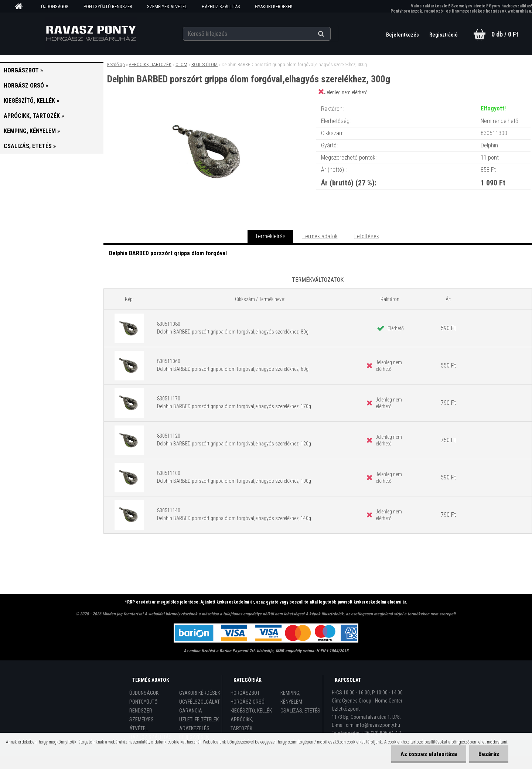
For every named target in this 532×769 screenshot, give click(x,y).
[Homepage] (21, 7)
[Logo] (91, 34)
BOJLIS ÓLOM (204, 64)
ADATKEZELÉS (194, 728)
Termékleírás (270, 236)
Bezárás (489, 754)
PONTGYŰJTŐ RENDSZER (108, 6)
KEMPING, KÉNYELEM (291, 697)
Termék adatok (320, 236)
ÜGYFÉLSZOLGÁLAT (199, 702)
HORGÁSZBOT (245, 693)
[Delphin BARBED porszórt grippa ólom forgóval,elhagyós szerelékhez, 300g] (210, 101)
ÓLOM (181, 64)
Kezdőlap (116, 64)
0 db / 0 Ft (505, 34)
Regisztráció (444, 35)
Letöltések (367, 236)
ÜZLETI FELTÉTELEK (199, 720)
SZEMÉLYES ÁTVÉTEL (167, 6)
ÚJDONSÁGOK (55, 6)
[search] (330, 34)
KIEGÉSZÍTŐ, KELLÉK (251, 711)
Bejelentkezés (403, 35)
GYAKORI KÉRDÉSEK (274, 6)
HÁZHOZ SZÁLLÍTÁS (221, 6)
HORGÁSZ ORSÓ (248, 702)
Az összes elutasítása (429, 754)
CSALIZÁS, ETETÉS (300, 711)
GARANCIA (191, 711)
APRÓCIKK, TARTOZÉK (150, 64)
